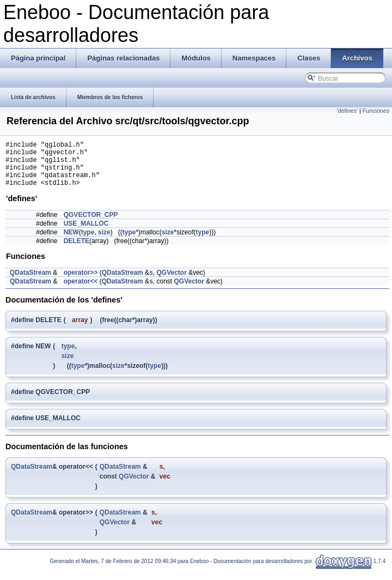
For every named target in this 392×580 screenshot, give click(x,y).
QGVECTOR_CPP (91, 225)
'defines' (347, 111)
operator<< (81, 291)
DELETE (76, 251)
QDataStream (30, 282)
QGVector (171, 282)
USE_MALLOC (86, 233)
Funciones (376, 111)
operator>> (81, 282)
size (104, 242)
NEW (71, 242)
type (88, 242)
